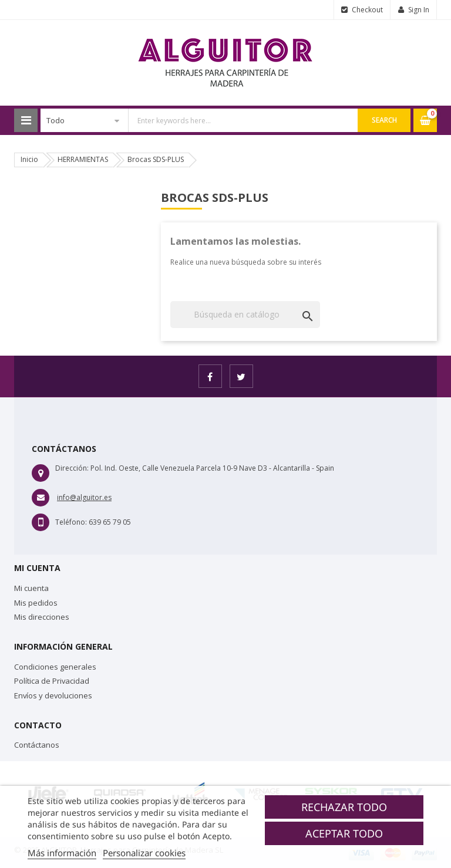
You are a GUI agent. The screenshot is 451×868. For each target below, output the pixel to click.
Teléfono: (71, 522)
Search (384, 120)
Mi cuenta (31, 588)
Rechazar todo (344, 807)
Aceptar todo (344, 833)
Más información (62, 853)
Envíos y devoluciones (53, 695)
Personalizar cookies (144, 853)
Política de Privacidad (52, 681)
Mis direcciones (42, 617)
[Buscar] (245, 315)
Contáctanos (37, 745)
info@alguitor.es (84, 497)
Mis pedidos (36, 603)
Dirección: (72, 468)
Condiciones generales (55, 667)
